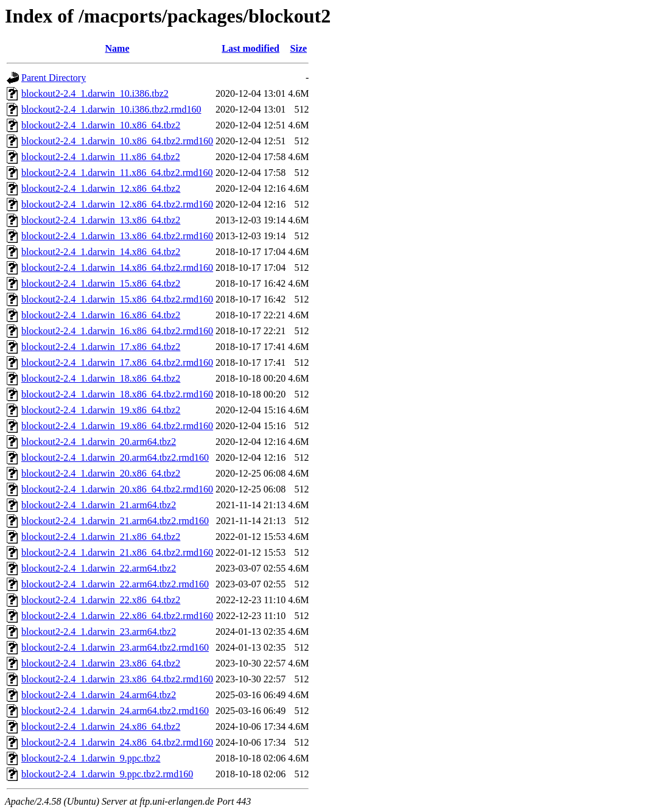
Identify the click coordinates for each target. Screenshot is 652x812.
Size (299, 48)
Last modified (251, 48)
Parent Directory (54, 78)
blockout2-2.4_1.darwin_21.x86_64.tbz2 (101, 537)
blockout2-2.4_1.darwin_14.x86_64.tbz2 (101, 252)
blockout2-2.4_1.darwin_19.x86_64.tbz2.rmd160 (117, 426)
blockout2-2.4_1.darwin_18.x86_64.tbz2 (101, 378)
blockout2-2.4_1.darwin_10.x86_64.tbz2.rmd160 (117, 141)
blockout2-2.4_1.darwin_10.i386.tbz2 (95, 93)
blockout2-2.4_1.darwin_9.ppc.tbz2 (91, 758)
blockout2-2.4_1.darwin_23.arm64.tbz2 (99, 632)
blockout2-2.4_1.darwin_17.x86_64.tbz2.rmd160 (117, 362)
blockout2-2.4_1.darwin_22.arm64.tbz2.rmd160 (115, 584)
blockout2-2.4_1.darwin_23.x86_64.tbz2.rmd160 (117, 679)
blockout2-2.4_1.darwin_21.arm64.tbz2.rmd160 (115, 521)
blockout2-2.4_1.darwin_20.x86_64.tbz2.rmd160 (117, 489)
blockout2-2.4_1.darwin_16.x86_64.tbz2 (101, 315)
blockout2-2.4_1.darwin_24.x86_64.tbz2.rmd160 (117, 742)
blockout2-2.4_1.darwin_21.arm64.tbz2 (99, 505)
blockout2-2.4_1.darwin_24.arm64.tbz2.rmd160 (115, 711)
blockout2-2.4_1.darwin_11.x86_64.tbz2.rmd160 (117, 173)
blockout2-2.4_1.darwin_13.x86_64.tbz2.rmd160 (117, 236)
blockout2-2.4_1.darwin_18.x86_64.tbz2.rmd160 (117, 394)
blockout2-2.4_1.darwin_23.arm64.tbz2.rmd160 (115, 647)
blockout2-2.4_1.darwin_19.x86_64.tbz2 (101, 410)
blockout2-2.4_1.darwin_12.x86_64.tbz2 (101, 188)
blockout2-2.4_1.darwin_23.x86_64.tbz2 (101, 663)
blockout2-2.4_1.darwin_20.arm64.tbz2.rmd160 (115, 457)
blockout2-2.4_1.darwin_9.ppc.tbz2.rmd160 (107, 774)
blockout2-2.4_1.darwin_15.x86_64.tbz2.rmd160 (117, 299)
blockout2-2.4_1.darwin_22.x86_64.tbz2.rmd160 (117, 616)
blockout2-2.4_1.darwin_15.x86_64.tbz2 (101, 283)
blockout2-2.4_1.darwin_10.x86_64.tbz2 (101, 125)
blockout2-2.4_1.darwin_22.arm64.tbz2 (99, 568)
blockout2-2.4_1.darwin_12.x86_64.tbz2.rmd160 (117, 204)
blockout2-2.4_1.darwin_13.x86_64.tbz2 (101, 220)
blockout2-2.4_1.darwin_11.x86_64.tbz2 (101, 157)
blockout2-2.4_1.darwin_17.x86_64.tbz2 (101, 347)
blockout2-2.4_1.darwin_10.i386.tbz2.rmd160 (111, 109)
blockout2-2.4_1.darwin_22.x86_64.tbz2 (101, 600)
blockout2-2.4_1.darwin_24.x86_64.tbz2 (101, 726)
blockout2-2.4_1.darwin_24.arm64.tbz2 (99, 695)
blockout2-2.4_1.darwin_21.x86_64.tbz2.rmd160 (117, 552)
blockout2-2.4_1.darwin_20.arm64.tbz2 (99, 442)
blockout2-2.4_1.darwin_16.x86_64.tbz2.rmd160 (117, 331)
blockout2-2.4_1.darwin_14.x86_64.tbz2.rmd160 (117, 268)
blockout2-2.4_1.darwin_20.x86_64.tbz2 (101, 473)
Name (117, 48)
